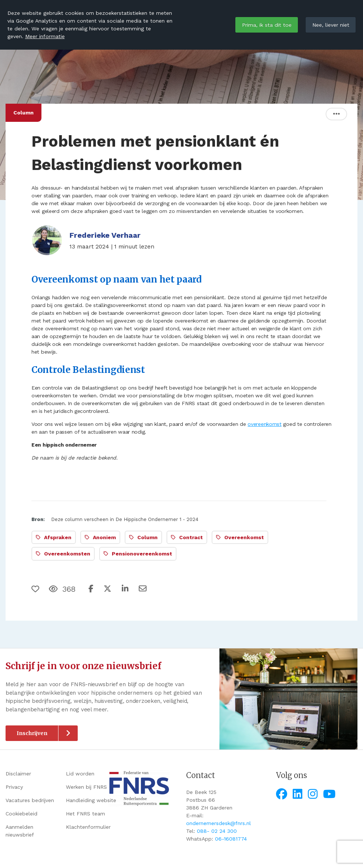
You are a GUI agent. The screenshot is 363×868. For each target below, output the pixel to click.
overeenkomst (264, 424)
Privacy (14, 787)
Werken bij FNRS (86, 787)
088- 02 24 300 (217, 831)
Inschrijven (32, 733)
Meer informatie (45, 36)
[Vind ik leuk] (36, 589)
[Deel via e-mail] (143, 589)
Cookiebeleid (21, 814)
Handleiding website (91, 800)
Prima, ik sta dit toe (267, 25)
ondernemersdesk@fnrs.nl (219, 823)
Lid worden (80, 774)
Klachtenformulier (88, 827)
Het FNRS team (85, 814)
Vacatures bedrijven (30, 800)
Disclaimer (18, 774)
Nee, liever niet (331, 25)
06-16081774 (231, 839)
